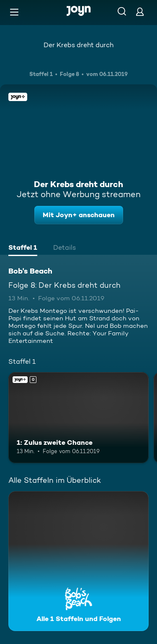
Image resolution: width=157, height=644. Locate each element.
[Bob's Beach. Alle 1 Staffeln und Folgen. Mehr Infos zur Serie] (78, 561)
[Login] (140, 11)
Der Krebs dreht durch (78, 45)
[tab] (23, 248)
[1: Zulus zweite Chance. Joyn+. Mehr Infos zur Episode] (78, 418)
